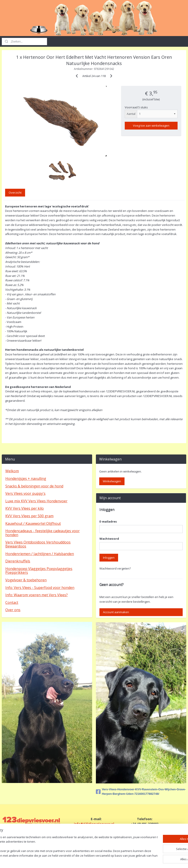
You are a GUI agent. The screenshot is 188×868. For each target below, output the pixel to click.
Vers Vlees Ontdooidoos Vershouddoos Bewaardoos (38, 544)
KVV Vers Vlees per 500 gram (29, 516)
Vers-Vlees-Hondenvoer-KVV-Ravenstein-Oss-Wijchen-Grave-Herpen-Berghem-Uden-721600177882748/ (141, 792)
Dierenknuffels (18, 561)
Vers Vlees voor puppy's (25, 493)
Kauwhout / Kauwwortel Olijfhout (33, 523)
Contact (12, 602)
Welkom (12, 471)
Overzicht (15, 193)
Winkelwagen (112, 481)
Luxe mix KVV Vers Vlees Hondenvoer (36, 501)
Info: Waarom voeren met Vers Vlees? (37, 595)
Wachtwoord (109, 539)
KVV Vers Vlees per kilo (25, 508)
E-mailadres (108, 521)
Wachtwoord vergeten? (115, 568)
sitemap (81, 860)
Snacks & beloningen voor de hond (34, 486)
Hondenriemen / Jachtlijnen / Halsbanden (40, 554)
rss (90, 860)
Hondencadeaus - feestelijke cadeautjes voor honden (43, 533)
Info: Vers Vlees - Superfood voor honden (40, 588)
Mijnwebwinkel (146, 860)
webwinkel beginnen (107, 860)
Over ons (13, 610)
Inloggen (109, 558)
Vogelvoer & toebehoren (26, 580)
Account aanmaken (116, 612)
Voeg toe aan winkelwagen (151, 126)
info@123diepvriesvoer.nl (94, 824)
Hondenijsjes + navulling (26, 479)
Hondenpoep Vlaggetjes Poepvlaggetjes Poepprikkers (39, 571)
